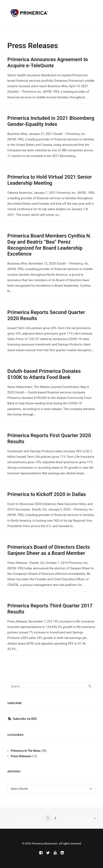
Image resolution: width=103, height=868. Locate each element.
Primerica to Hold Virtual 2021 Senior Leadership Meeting (50, 180)
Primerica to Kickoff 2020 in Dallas (47, 494)
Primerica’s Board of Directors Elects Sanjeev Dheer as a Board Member (49, 550)
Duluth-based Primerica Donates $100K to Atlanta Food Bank (44, 374)
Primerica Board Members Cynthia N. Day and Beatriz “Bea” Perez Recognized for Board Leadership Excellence (49, 245)
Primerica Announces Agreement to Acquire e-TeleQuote (48, 63)
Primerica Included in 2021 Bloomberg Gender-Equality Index (51, 121)
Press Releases (21, 756)
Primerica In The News (26, 751)
